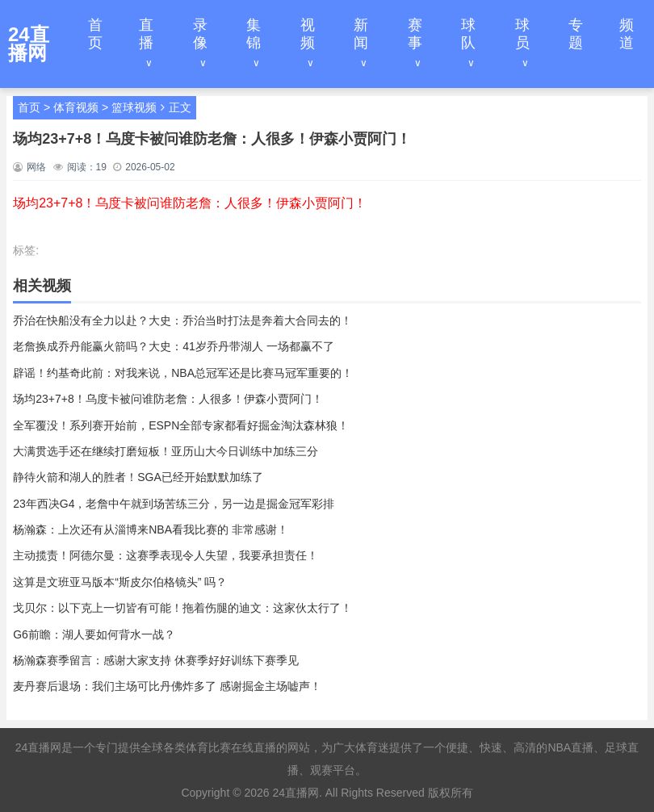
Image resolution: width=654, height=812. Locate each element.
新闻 (361, 34)
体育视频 (76, 107)
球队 (468, 34)
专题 (576, 34)
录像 (200, 34)
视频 (308, 34)
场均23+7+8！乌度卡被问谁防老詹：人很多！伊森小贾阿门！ (190, 203)
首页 (95, 34)
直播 (146, 34)
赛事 (415, 34)
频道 (627, 34)
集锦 (254, 34)
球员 (522, 34)
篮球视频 (134, 107)
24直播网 (296, 793)
